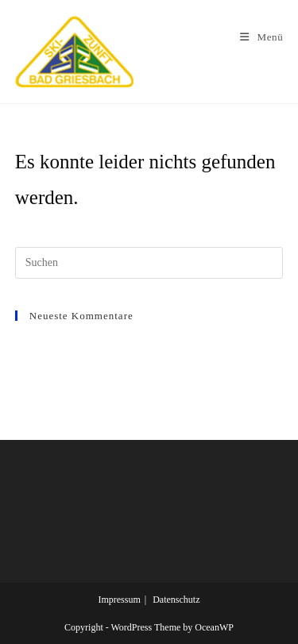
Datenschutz (176, 600)
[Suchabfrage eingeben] (149, 263)
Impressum (119, 600)
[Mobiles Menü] (261, 37)
